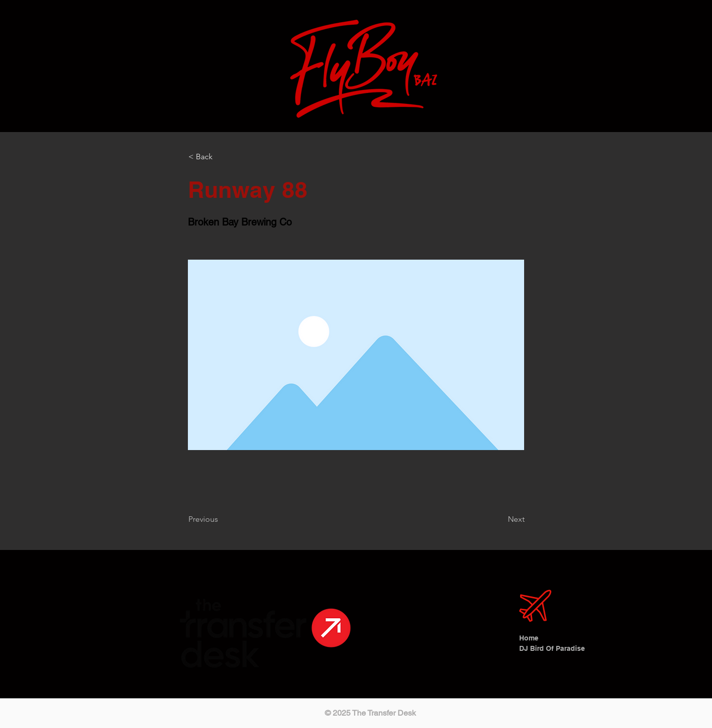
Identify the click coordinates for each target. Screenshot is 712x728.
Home (529, 638)
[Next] (500, 519)
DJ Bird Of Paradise (549, 648)
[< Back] (221, 157)
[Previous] (221, 519)
